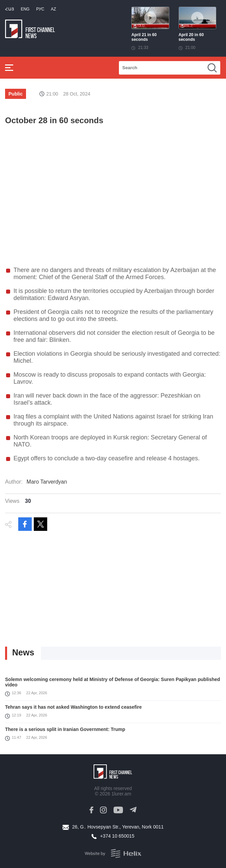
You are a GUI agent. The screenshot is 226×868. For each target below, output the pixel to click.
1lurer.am (121, 794)
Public (16, 94)
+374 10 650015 (117, 836)
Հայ (10, 9)
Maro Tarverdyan (47, 482)
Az (53, 9)
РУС (40, 9)
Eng (25, 9)
